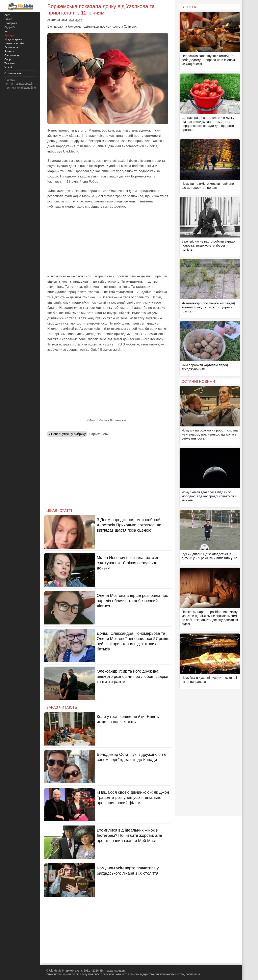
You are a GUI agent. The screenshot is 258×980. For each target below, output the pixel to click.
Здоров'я (10, 27)
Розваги (9, 51)
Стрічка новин (100, 434)
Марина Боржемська (113, 420)
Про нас (10, 80)
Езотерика (11, 23)
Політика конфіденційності (22, 88)
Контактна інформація (19, 84)
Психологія (11, 47)
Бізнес (8, 19)
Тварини (9, 63)
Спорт (8, 59)
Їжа (6, 31)
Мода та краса (13, 39)
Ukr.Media (71, 151)
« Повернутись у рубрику (67, 434)
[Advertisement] (108, 242)
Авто (7, 15)
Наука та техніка (14, 43)
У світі (8, 67)
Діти (92, 420)
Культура (76, 20)
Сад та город (12, 55)
